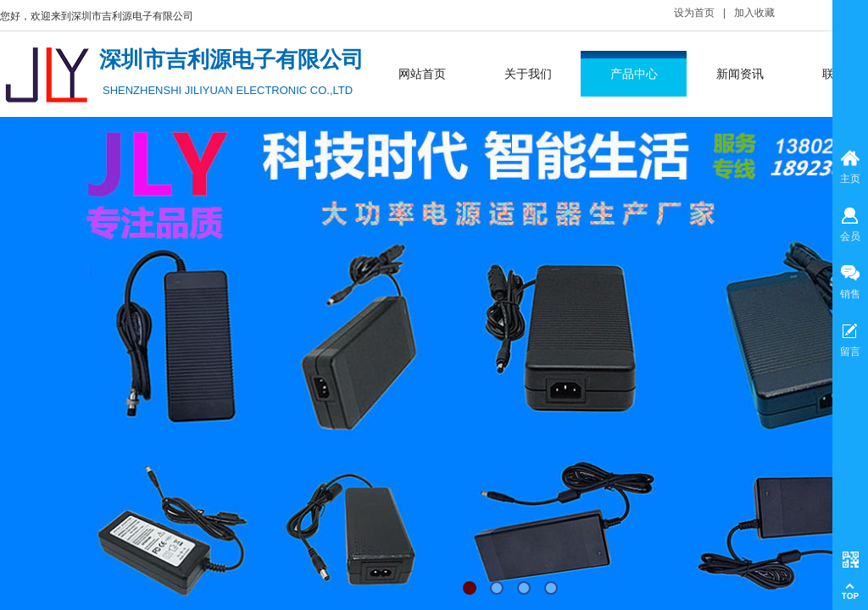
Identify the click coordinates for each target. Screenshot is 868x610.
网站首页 (422, 74)
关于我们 (528, 74)
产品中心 (634, 74)
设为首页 (694, 13)
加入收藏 (754, 13)
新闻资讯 (740, 74)
